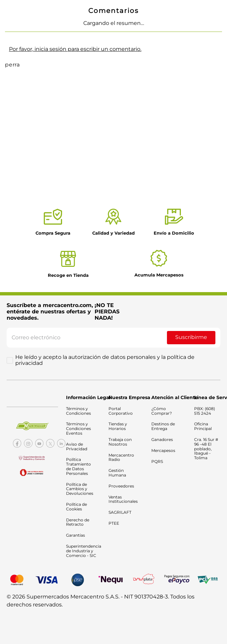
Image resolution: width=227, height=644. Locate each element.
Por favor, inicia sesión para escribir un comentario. (75, 49)
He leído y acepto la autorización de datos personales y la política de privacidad (105, 360)
